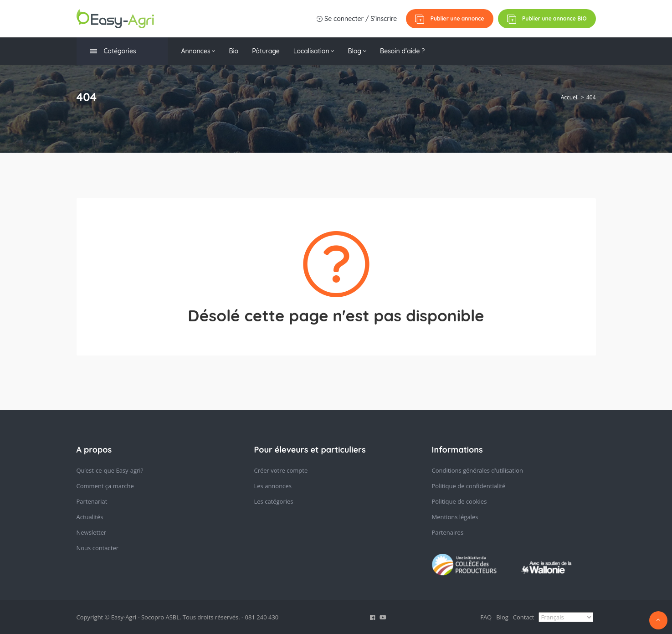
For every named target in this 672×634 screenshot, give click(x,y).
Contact (524, 617)
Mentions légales (455, 517)
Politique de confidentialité (469, 486)
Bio (233, 51)
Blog (357, 51)
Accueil (570, 97)
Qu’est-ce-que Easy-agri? (110, 470)
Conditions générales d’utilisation (478, 470)
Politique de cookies (459, 501)
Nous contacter (98, 548)
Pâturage (266, 51)
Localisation (314, 51)
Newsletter (92, 532)
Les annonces (273, 486)
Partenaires (448, 532)
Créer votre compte (281, 470)
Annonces (198, 51)
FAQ (486, 617)
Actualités (90, 517)
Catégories (113, 51)
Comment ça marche (105, 486)
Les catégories (274, 501)
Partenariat (92, 501)
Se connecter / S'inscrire (356, 19)
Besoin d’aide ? (402, 51)
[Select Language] (566, 617)
